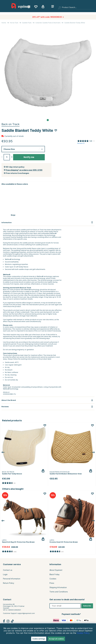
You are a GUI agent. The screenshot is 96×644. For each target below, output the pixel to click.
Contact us (8, 570)
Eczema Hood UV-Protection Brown (64, 542)
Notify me (29, 157)
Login (5, 574)
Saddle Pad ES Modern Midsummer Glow (66, 474)
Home (4, 23)
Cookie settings (39, 639)
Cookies (53, 579)
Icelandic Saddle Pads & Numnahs (48, 23)
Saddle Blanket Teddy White (75, 23)
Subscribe (87, 606)
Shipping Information (58, 587)
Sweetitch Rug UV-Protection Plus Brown (18, 542)
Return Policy (9, 583)
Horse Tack (14, 23)
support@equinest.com (26, 613)
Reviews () (81, 143)
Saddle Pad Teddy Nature (12, 474)
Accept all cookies (56, 639)
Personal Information (12, 579)
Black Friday (54, 574)
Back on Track (10, 124)
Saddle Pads (27, 23)
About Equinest (56, 570)
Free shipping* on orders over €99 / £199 (24, 170)
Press (52, 583)
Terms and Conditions (59, 592)
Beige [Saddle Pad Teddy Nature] (13, 215)
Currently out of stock (14, 136)
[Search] (76, 8)
